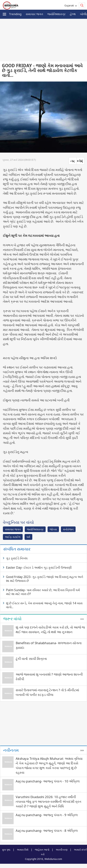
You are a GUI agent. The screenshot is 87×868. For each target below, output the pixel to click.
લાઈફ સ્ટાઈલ (13, 537)
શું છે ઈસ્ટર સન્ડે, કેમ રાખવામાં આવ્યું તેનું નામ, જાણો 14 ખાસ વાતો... (44, 605)
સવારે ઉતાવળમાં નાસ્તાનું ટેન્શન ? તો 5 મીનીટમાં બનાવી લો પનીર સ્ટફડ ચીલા (47, 692)
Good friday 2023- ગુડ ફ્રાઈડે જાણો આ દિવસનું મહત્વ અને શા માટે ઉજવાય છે (45, 579)
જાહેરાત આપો (42, 850)
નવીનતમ (11, 750)
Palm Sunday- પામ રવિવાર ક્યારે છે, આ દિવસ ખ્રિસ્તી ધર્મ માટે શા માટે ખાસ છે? (43, 592)
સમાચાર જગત (34, 14)
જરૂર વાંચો (12, 619)
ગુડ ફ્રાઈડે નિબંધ (17, 558)
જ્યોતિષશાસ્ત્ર (56, 14)
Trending (15, 14)
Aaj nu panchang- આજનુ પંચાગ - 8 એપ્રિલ (47, 831)
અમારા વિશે (23, 850)
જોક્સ (53, 529)
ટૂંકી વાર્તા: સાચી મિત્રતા (31, 659)
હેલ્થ (73, 14)
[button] (4, 14)
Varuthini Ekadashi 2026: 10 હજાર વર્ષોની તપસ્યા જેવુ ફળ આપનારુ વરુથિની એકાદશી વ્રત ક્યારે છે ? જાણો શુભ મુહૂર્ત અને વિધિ (48, 801)
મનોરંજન (68, 529)
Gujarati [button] (70, 5)
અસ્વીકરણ (62, 850)
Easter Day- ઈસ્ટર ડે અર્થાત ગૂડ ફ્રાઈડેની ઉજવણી (39, 568)
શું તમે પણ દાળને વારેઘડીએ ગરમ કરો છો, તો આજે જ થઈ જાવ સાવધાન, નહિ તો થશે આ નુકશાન (50, 630)
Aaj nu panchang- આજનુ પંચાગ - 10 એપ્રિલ (48, 781)
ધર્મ (28, 537)
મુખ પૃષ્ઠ (6, 850)
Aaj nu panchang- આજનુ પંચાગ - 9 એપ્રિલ (47, 815)
